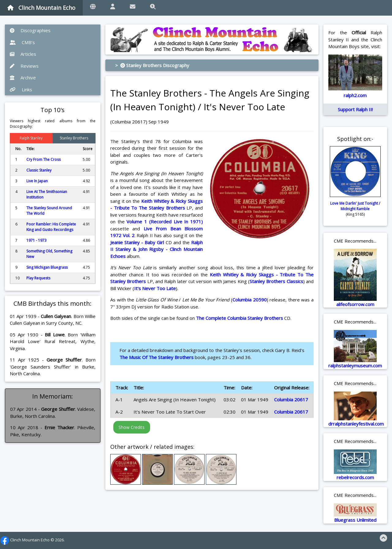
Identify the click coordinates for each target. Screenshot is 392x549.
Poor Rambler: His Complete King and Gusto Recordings (51, 227)
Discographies (30, 30)
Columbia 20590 (250, 300)
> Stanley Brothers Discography (152, 65)
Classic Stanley (39, 170)
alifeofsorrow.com (355, 304)
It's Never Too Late (155, 288)
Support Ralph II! (355, 109)
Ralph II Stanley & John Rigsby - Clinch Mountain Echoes (156, 249)
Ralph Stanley (31, 138)
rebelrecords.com (355, 477)
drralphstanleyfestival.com (356, 424)
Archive (23, 78)
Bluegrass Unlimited (355, 520)
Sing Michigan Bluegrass (47, 267)
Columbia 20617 (291, 399)
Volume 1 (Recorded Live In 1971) (165, 221)
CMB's (22, 42)
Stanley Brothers (74, 138)
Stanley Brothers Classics (276, 281)
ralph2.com (355, 95)
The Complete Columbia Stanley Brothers (239, 318)
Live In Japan (37, 181)
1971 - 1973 (36, 240)
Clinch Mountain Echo (41, 8)
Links (21, 89)
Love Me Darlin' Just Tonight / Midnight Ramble (355, 206)
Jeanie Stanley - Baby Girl (137, 242)
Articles (23, 54)
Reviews (24, 66)
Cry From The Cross (43, 159)
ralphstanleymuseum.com (355, 365)
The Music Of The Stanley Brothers (156, 357)
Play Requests (38, 278)
